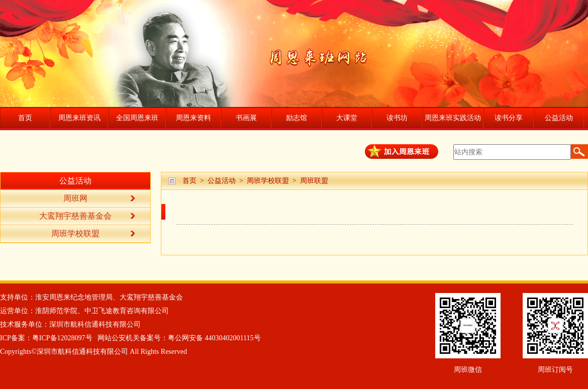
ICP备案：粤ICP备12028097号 (46, 338)
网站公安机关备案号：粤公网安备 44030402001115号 (179, 338)
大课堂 (347, 118)
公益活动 (559, 118)
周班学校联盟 (268, 181)
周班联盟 (314, 181)
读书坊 (397, 118)
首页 (25, 118)
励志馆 (297, 118)
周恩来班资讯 (79, 118)
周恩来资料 (193, 118)
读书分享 (509, 118)
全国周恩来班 (137, 118)
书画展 (246, 118)
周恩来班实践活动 (453, 118)
